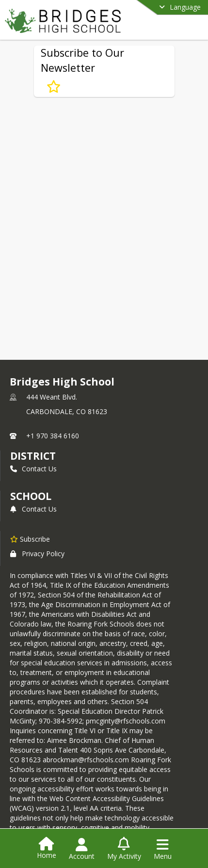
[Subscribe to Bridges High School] (30, 539)
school (31, 496)
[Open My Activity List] (124, 849)
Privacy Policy (37, 554)
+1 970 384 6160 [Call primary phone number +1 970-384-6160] (53, 436)
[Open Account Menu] (82, 849)
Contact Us (33, 469)
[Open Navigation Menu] (163, 849)
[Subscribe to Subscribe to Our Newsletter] (54, 86)
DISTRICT (33, 456)
